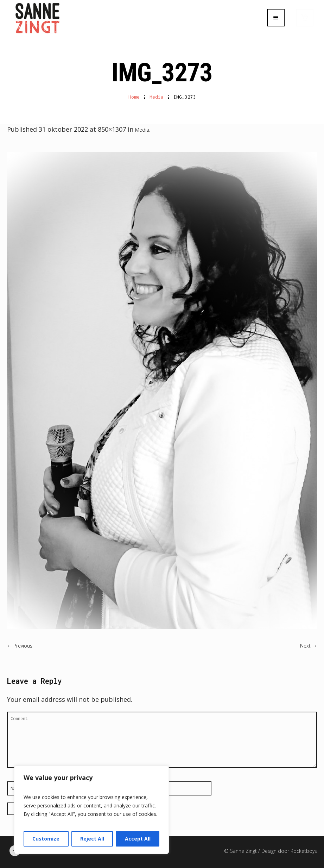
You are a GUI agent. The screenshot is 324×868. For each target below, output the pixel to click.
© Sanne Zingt (241, 850)
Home (134, 96)
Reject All (92, 839)
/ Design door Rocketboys (288, 850)
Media (157, 96)
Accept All (138, 839)
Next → (309, 645)
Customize (46, 839)
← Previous (20, 645)
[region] (91, 810)
